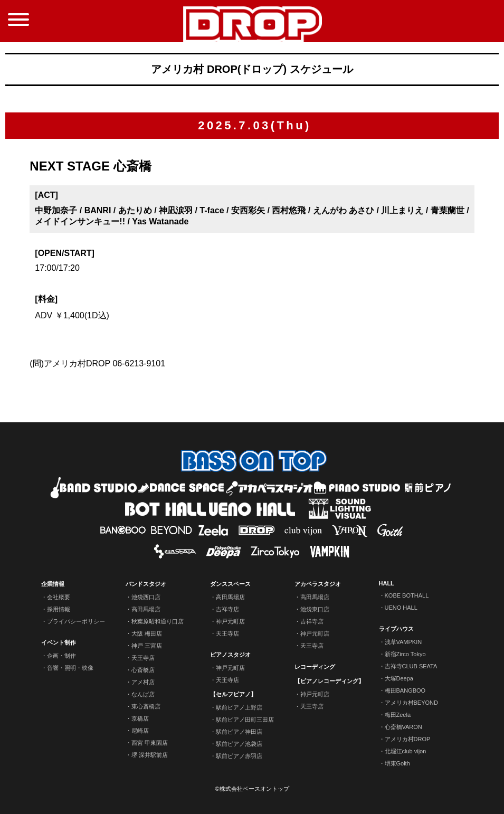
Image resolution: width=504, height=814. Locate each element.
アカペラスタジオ (318, 584)
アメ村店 (143, 682)
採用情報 (59, 609)
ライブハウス (396, 629)
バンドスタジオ (146, 584)
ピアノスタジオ (230, 655)
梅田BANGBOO (405, 690)
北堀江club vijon (406, 751)
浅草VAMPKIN (403, 642)
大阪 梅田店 (147, 633)
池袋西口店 (146, 597)
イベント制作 (59, 642)
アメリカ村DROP (408, 739)
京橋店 (140, 718)
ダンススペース (230, 584)
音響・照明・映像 (70, 668)
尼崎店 (140, 731)
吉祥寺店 (227, 609)
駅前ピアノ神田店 (239, 732)
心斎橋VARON (403, 727)
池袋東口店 (315, 609)
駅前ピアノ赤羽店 (239, 756)
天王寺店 (143, 658)
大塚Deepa (399, 678)
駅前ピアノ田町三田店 (245, 720)
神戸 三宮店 (147, 646)
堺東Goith (397, 763)
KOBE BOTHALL (407, 595)
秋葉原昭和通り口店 (158, 621)
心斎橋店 (143, 670)
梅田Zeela (398, 715)
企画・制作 (61, 656)
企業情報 (53, 584)
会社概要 (59, 597)
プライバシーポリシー (76, 621)
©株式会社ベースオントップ (252, 789)
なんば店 (143, 694)
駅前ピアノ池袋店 (239, 744)
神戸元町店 (230, 621)
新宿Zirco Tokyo (405, 654)
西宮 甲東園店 (150, 743)
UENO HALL (401, 608)
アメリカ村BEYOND (411, 703)
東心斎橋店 (146, 706)
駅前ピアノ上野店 (239, 707)
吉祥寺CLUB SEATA (411, 666)
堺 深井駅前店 (150, 755)
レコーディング (315, 667)
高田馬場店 (146, 609)
